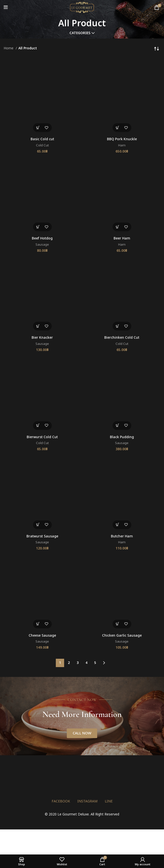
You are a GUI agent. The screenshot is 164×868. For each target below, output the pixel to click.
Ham (122, 145)
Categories (80, 33)
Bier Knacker (42, 338)
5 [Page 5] (95, 663)
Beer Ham (122, 238)
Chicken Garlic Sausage (122, 636)
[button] (38, 128)
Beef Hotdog (42, 238)
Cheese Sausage (42, 636)
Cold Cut (42, 145)
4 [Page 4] (86, 663)
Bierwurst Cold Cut (42, 437)
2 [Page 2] (69, 663)
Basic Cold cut (42, 139)
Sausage (42, 245)
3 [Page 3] (78, 663)
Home (9, 48)
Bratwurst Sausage (42, 536)
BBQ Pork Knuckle (122, 139)
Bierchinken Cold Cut (122, 338)
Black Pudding (122, 437)
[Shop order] (157, 48)
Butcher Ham (122, 536)
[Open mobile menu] (6, 7)
